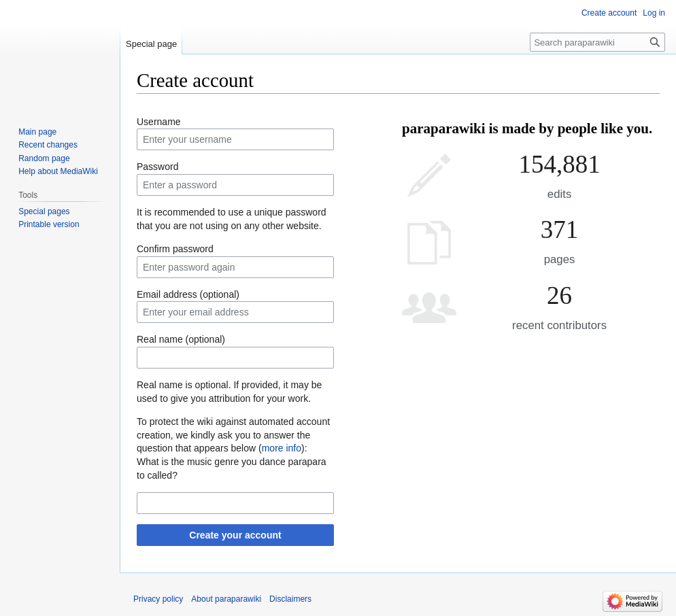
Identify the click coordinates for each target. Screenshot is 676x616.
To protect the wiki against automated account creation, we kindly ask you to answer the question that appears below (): (233, 435)
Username (159, 122)
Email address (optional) (188, 294)
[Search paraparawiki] (597, 42)
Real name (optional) (181, 339)
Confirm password (175, 249)
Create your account (235, 535)
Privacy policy (158, 599)
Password (157, 167)
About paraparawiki (226, 599)
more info (282, 448)
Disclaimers (290, 599)
